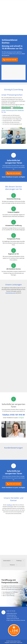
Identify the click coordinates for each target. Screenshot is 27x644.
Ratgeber (7, 642)
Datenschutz (13, 642)
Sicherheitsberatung (10, 293)
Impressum (20, 642)
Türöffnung (9, 505)
